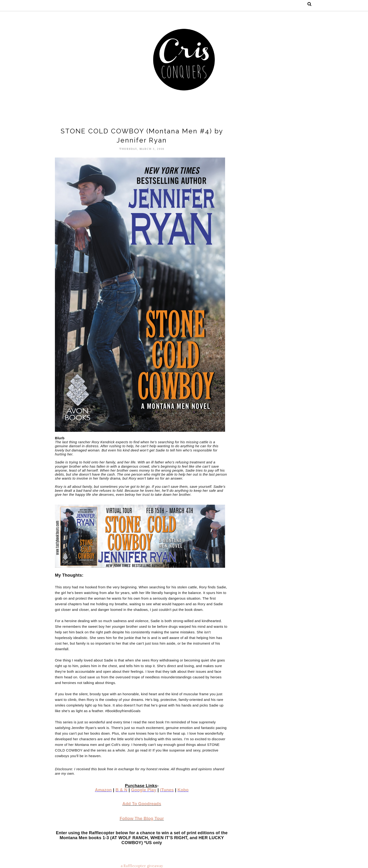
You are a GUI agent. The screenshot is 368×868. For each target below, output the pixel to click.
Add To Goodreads (142, 804)
